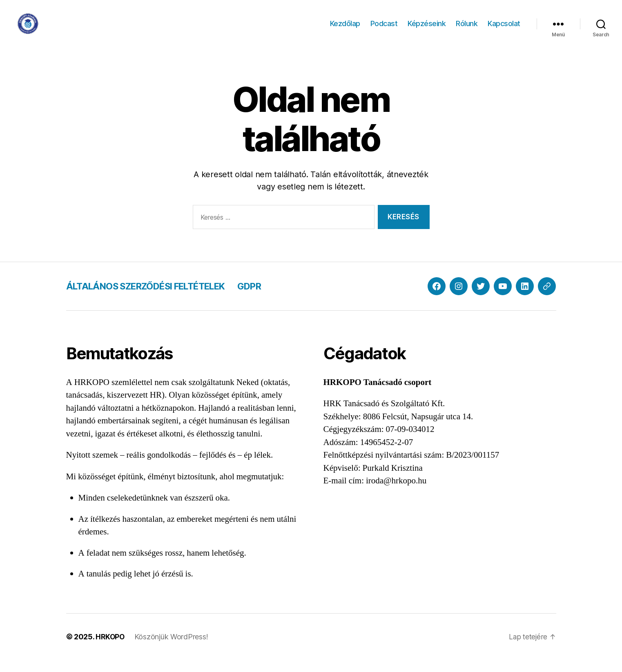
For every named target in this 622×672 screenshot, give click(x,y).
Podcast (384, 30)
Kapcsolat (504, 30)
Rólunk (467, 30)
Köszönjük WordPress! (173, 649)
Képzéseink (427, 30)
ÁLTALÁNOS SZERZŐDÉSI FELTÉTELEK (155, 298)
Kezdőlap (345, 30)
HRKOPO (110, 649)
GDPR (269, 298)
